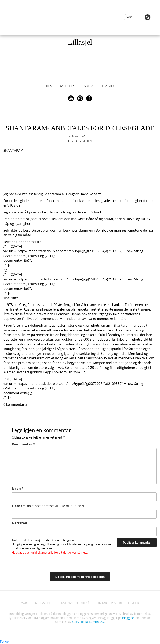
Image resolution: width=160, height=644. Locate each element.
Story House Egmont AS (88, 622)
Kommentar (23, 444)
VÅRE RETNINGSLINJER (36, 603)
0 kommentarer (80, 136)
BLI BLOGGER (131, 603)
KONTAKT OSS (106, 603)
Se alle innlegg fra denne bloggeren (80, 577)
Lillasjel (80, 42)
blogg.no (128, 618)
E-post (48, 506)
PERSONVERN (67, 603)
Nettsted (19, 523)
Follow (5, 642)
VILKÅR (86, 603)
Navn (18, 488)
